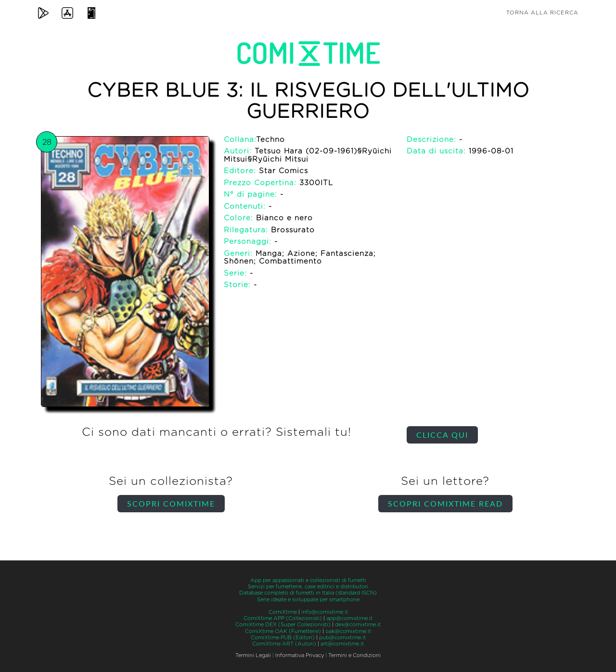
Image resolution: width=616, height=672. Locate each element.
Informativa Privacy (300, 655)
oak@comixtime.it (348, 631)
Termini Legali (253, 655)
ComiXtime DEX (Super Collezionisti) (283, 625)
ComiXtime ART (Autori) (284, 644)
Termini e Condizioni (354, 655)
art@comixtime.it (342, 644)
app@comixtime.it (349, 618)
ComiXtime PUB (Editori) (283, 638)
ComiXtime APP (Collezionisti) (283, 618)
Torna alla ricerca (542, 13)
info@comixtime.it (325, 612)
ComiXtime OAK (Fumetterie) (283, 631)
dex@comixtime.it (358, 625)
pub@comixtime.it (342, 638)
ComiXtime (283, 612)
